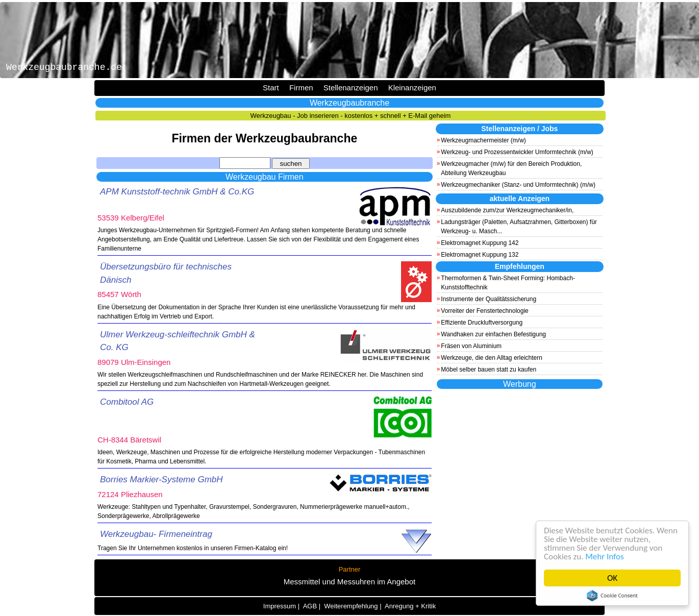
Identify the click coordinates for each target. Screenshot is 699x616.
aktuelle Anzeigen (519, 199)
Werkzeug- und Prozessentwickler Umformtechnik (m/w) (517, 152)
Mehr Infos (605, 557)
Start (271, 88)
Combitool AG (127, 402)
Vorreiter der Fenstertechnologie (484, 311)
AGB (310, 606)
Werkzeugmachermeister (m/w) (483, 140)
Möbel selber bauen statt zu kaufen (489, 369)
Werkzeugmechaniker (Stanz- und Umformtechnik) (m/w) (518, 185)
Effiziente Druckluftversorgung (482, 323)
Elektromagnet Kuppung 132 (480, 255)
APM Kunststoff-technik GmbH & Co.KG (177, 192)
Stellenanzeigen (351, 88)
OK (612, 578)
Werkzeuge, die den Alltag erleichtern (492, 358)
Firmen (301, 88)
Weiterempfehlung (351, 606)
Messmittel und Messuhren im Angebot (349, 582)
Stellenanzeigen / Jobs (519, 129)
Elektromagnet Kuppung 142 (480, 243)
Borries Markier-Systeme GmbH (161, 479)
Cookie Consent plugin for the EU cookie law (612, 596)
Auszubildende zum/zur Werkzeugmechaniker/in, (507, 210)
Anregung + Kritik (410, 606)
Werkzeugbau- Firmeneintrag (156, 534)
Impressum (280, 606)
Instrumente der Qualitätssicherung (489, 299)
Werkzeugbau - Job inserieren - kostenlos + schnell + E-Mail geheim (351, 116)
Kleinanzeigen (412, 88)
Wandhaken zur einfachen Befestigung (493, 334)
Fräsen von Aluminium (471, 346)
